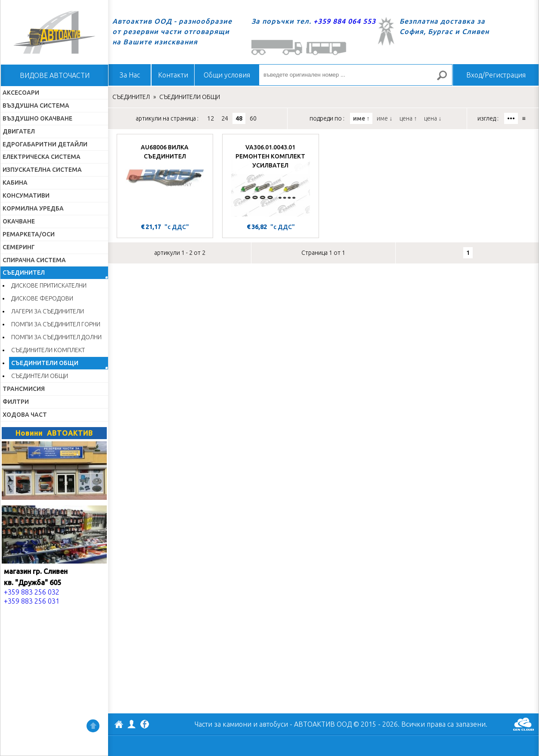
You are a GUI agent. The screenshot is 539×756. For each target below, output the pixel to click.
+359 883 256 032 (32, 592)
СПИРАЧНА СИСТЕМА (34, 260)
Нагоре (93, 726)
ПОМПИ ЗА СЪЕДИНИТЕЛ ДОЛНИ (56, 337)
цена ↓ (433, 118)
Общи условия (227, 75)
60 (253, 118)
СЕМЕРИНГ (19, 247)
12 (211, 118)
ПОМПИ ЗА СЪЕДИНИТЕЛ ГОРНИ (56, 324)
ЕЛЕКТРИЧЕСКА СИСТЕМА (42, 157)
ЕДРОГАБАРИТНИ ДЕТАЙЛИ (45, 144)
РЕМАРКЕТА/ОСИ (29, 234)
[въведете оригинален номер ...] (356, 75)
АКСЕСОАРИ (21, 93)
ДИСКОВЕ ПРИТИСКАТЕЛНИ (49, 285)
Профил (132, 724)
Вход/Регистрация (496, 75)
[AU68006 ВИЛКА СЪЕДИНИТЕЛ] (165, 180)
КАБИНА (15, 183)
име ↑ (361, 118)
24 (225, 118)
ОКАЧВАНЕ (19, 221)
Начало (54, 32)
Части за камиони (223, 724)
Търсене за (446, 79)
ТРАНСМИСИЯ (24, 389)
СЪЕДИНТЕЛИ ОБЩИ (40, 376)
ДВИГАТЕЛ (19, 131)
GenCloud (524, 724)
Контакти (173, 75)
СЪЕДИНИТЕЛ (24, 273)
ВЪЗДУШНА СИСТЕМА (36, 105)
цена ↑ (408, 118)
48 (239, 118)
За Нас (130, 75)
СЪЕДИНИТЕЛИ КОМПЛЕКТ (48, 350)
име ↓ (384, 118)
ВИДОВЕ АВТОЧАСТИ (55, 75)
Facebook (145, 725)
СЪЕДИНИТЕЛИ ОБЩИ (45, 363)
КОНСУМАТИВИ (26, 195)
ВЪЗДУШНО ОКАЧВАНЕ (37, 118)
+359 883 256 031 (32, 601)
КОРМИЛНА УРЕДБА (33, 208)
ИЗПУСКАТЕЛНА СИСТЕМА (42, 170)
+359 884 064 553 (345, 21)
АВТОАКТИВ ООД (119, 725)
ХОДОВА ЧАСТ (25, 415)
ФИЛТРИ (16, 402)
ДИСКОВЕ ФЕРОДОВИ (42, 298)
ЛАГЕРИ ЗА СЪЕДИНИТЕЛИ (48, 311)
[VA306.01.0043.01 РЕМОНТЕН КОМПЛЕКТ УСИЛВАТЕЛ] (271, 180)
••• (511, 118)
